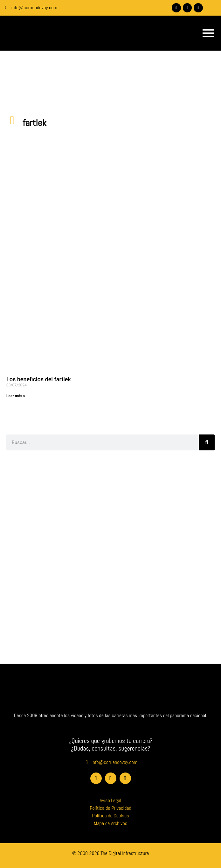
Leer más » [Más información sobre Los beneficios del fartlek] (16, 396)
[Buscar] (207, 442)
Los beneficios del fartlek (39, 379)
